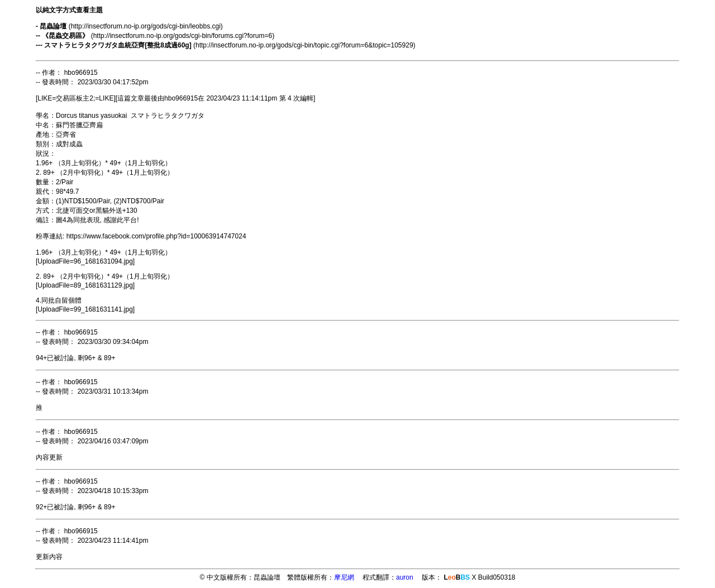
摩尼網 (344, 577)
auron (405, 577)
